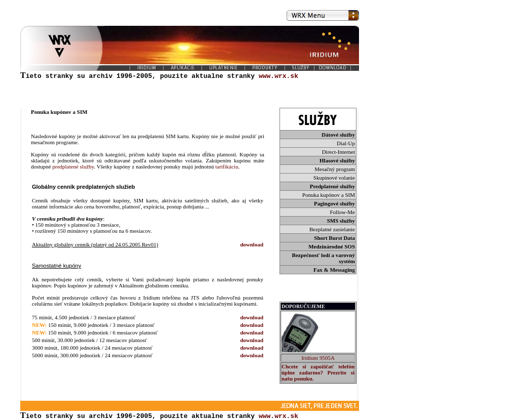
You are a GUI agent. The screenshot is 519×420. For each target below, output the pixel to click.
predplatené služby (73, 166)
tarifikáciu (227, 166)
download (252, 244)
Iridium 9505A (318, 358)
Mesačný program (335, 169)
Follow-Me (343, 212)
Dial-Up (346, 143)
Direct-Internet (338, 152)
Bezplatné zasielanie (332, 229)
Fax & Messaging (334, 270)
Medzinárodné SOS (332, 246)
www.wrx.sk (278, 415)
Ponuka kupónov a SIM (329, 195)
